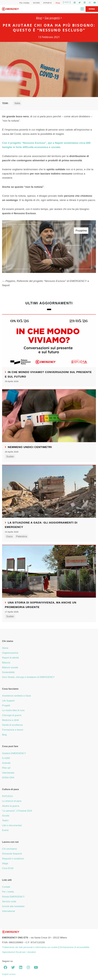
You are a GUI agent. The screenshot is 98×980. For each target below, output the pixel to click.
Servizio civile (9, 902)
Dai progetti (52, 18)
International (8, 911)
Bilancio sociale (10, 667)
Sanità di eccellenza (12, 725)
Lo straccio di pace (12, 801)
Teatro (5, 820)
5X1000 (36, 3)
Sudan (10, 456)
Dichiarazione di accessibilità (74, 947)
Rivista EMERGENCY (13, 897)
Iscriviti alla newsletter (13, 906)
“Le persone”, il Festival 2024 (17, 811)
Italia (17, 103)
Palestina (21, 536)
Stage (5, 863)
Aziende (6, 763)
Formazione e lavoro (13, 730)
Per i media (24, 3)
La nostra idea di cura (13, 710)
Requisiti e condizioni (13, 859)
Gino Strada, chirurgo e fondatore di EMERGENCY (28, 677)
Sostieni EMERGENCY (14, 753)
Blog (39, 18)
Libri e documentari (12, 825)
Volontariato (8, 773)
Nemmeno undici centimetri (30, 447)
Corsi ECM (8, 868)
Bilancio (6, 663)
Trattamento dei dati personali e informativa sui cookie (30, 947)
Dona (92, 9)
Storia (5, 648)
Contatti (6, 887)
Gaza (9, 536)
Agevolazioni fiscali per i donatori (19, 952)
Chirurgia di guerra (12, 715)
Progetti (6, 706)
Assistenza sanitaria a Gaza (16, 696)
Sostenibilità (8, 672)
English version (9, 974)
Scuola (6, 816)
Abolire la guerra (11, 806)
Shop (58, 3)
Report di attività (10, 658)
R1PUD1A (48, 3)
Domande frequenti (12, 854)
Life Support (8, 701)
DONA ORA (8, 778)
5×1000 (6, 758)
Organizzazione (10, 653)
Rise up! (6, 768)
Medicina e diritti (10, 720)
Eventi (5, 830)
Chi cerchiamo (9, 849)
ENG (67, 2)
